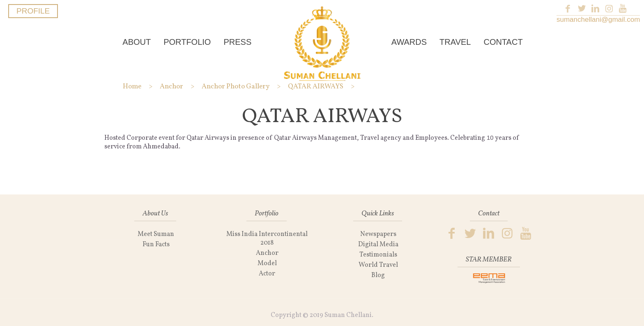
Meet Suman (156, 234)
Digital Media (378, 245)
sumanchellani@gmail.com (598, 20)
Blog (378, 275)
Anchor (267, 253)
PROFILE (33, 11)
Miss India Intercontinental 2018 (267, 239)
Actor (267, 274)
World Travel (378, 265)
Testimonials (378, 255)
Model (267, 264)
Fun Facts (156, 245)
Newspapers (378, 234)
